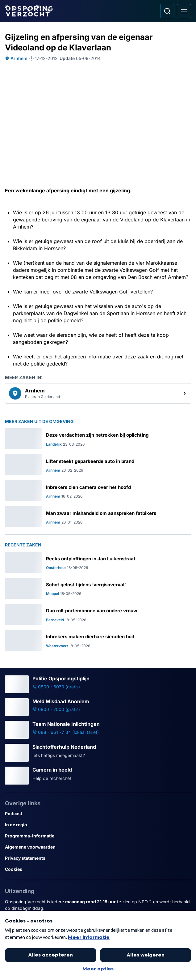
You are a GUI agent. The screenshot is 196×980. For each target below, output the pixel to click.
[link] (98, 393)
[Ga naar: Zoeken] (167, 11)
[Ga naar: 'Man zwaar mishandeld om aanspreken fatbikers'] (98, 516)
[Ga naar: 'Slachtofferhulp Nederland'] (98, 753)
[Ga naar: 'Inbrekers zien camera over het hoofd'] (98, 490)
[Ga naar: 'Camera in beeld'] (98, 776)
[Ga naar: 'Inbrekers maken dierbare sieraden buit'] (98, 640)
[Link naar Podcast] (98, 814)
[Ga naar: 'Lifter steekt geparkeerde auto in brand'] (98, 464)
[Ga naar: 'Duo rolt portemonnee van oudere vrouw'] (98, 614)
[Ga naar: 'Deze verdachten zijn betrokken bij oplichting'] (98, 439)
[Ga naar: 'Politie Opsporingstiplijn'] (98, 684)
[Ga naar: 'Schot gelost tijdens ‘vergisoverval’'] (98, 588)
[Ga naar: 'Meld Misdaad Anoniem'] (98, 707)
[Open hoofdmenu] (184, 11)
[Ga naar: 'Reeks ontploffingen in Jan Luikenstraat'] (98, 562)
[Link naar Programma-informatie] (98, 836)
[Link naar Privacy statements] (98, 858)
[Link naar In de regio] (98, 825)
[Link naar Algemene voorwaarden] (98, 847)
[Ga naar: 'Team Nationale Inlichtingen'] (98, 730)
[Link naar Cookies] (98, 869)
